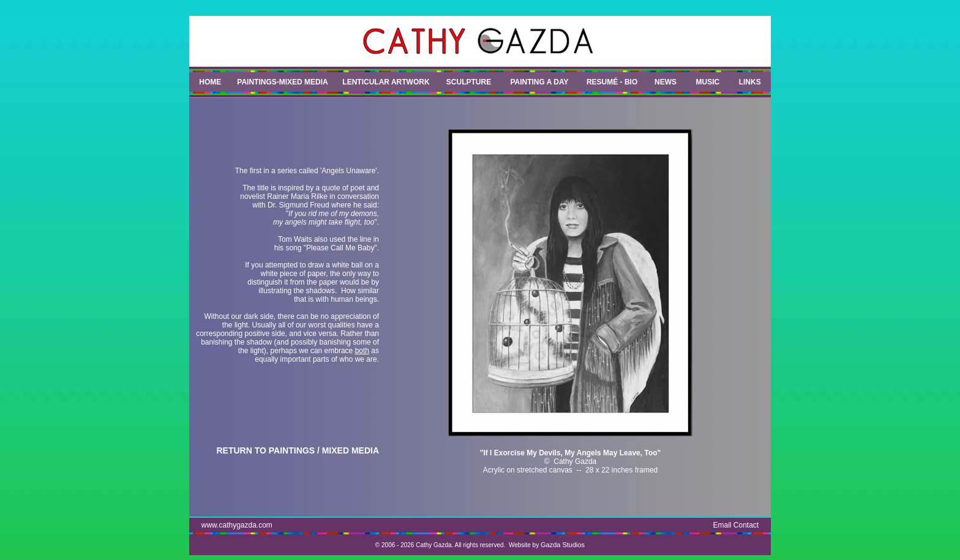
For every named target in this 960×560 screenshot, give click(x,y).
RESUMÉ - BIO (612, 82)
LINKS (750, 82)
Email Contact (736, 525)
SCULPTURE (469, 82)
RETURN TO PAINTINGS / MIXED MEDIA (298, 450)
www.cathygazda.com (237, 525)
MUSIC (708, 82)
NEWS (666, 82)
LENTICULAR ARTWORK (386, 82)
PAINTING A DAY (539, 82)
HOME (210, 82)
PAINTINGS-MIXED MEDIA (282, 82)
